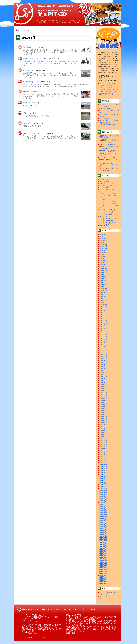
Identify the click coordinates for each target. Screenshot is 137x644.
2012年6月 (103, 525)
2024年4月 (103, 280)
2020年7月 (103, 344)
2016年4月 (103, 433)
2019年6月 (103, 364)
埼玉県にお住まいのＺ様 (31, 82)
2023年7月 (103, 294)
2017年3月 (103, 411)
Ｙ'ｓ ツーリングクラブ (107, 210)
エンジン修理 (104, 225)
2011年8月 (103, 545)
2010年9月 (103, 567)
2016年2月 (103, 437)
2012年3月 (103, 531)
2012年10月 (103, 517)
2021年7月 (103, 326)
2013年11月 (103, 491)
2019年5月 (103, 367)
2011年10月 (103, 541)
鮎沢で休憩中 (27, 123)
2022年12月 (103, 304)
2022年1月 (103, 318)
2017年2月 (103, 413)
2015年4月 (103, 457)
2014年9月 (103, 471)
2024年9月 (103, 272)
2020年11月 (103, 336)
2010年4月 (103, 577)
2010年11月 (103, 563)
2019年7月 (103, 362)
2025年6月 (103, 256)
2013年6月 (103, 501)
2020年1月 (103, 353)
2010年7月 (103, 571)
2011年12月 (103, 537)
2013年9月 (103, 495)
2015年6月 (103, 453)
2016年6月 (103, 429)
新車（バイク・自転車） (110, 194)
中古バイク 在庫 (106, 88)
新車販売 (38, 625)
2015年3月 (103, 459)
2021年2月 (103, 330)
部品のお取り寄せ (36, 627)
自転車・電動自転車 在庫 (110, 90)
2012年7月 (103, 523)
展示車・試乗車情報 (106, 94)
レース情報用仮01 (107, 221)
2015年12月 (103, 441)
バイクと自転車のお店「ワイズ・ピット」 (109, 593)
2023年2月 (103, 300)
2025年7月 (103, 254)
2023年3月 (103, 298)
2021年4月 (103, 328)
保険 (27, 627)
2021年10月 (103, 322)
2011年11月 (103, 539)
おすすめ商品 (104, 181)
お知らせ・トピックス (107, 183)
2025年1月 (103, 266)
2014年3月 (103, 483)
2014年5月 (103, 479)
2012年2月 (103, 533)
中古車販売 (46, 625)
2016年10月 (103, 421)
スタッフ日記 (104, 179)
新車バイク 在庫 (106, 86)
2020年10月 (103, 338)
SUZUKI (25, 633)
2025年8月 (103, 252)
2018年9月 (103, 379)
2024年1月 (103, 286)
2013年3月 (103, 507)
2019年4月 (103, 369)
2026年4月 (103, 236)
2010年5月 (103, 575)
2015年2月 (103, 461)
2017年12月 (103, 393)
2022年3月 (103, 314)
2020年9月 (103, 340)
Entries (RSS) (93, 609)
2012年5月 (103, 527)
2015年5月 (103, 455)
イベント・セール (106, 185)
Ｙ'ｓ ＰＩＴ (35, 638)
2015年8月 (103, 449)
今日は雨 (26, 91)
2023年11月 (103, 290)
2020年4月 (103, 346)
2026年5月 (103, 234)
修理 (56, 625)
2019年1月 (103, 374)
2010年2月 (103, 581)
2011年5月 (103, 551)
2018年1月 (103, 391)
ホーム (19, 30)
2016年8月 (103, 425)
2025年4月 (103, 260)
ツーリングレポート (108, 214)
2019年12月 (103, 355)
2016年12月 (103, 417)
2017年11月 (103, 395)
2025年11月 (103, 246)
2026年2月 (103, 240)
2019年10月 (103, 358)
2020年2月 (103, 350)
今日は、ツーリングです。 (32, 133)
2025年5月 (103, 258)
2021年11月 (103, 320)
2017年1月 (103, 415)
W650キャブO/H (105, 109)
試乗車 (103, 200)
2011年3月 (103, 555)
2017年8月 (103, 401)
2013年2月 (103, 509)
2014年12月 (103, 465)
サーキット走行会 (109, 223)
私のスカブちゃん (29, 70)
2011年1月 (103, 559)
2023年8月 (103, 292)
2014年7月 (103, 475)
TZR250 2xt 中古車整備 (108, 144)
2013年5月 (103, 503)
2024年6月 (103, 276)
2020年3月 (103, 348)
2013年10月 (103, 493)
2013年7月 (103, 499)
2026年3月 (103, 238)
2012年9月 (103, 519)
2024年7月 (103, 274)
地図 (101, 78)
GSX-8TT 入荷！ (105, 119)
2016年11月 (103, 419)
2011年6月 (103, 549)
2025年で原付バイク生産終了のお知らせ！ (109, 137)
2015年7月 (103, 451)
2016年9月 (103, 423)
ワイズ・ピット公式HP (107, 83)
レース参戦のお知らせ (109, 219)
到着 (24, 113)
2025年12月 (103, 244)
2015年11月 (103, 443)
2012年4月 (103, 529)
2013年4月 (103, 505)
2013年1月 (103, 511)
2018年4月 (103, 385)
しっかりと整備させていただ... (110, 148)
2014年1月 (103, 487)
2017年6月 (103, 405)
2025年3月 (103, 262)
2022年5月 (103, 312)
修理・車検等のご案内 (109, 92)
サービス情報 (104, 187)
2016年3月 (103, 435)
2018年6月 (103, 383)
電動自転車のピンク (30, 47)
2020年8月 (103, 342)
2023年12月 (103, 288)
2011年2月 (103, 557)
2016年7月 (103, 427)
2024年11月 (103, 270)
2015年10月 (103, 445)
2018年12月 (103, 376)
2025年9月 (103, 250)
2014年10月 (103, 469)
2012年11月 (103, 515)
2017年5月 (103, 407)
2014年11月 (103, 467)
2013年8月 (103, 497)
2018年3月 (103, 387)
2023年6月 (103, 296)
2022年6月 (103, 310)
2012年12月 (103, 513)
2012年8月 (103, 521)
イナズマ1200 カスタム (108, 157)
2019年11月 (103, 356)
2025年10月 (103, 248)
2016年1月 (103, 439)
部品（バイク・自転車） (110, 202)
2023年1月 (103, 302)
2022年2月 (103, 316)
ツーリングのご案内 (108, 212)
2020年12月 (103, 334)
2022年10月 (103, 306)
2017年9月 (103, 399)
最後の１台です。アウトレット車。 (35, 59)
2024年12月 (103, 268)
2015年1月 (103, 463)
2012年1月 (103, 535)
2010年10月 (103, 565)
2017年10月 (103, 397)
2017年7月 (103, 403)
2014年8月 (103, 473)
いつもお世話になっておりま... (110, 141)
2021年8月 (103, 324)
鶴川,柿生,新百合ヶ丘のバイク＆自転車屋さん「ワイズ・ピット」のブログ (54, 14)
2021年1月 (103, 332)
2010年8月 (103, 569)
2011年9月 (103, 543)
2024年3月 (103, 282)
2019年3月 (103, 371)
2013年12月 (103, 489)
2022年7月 (103, 308)
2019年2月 (103, 373)
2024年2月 (103, 284)
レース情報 (103, 216)
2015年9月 (103, 447)
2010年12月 (103, 561)
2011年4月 (103, 553)
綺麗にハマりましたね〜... (110, 169)
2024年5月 (103, 278)
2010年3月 (103, 579)
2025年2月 (103, 264)
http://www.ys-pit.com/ (34, 621)
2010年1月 (103, 583)
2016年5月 (103, 431)
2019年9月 (103, 360)
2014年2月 (103, 485)
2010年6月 (103, 573)
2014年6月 (103, 477)
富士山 (25, 103)
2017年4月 (103, 409)
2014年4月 (103, 481)
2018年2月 (103, 389)
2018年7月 (103, 381)
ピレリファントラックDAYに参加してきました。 (109, 122)
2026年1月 (103, 242)
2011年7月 (103, 547)
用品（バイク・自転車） (110, 204)
